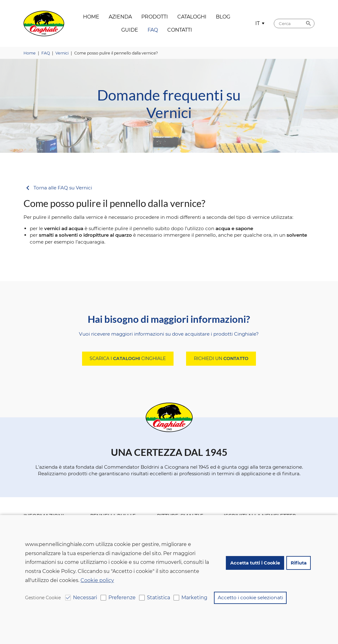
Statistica (159, 598)
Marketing (194, 598)
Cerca (308, 23)
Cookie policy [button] (97, 581)
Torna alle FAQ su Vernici (63, 188)
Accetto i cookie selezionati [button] (250, 598)
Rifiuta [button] (298, 563)
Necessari (85, 598)
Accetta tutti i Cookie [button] (255, 563)
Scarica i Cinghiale (128, 358)
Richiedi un (221, 358)
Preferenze (122, 598)
